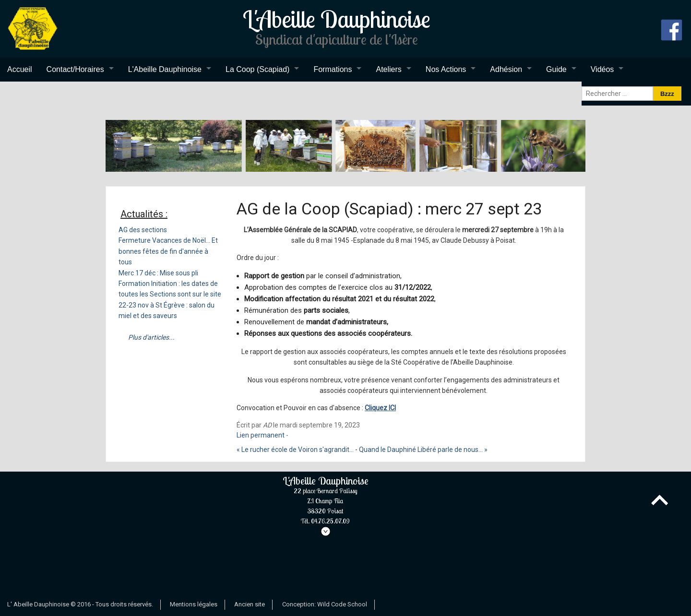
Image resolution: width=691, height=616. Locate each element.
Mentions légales (194, 604)
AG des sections (143, 230)
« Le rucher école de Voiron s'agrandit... (295, 450)
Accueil (20, 69)
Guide (556, 69)
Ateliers (388, 69)
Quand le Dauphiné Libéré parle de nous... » (423, 450)
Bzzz (667, 94)
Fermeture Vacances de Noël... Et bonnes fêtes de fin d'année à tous (168, 251)
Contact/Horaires (75, 69)
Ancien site (250, 604)
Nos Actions (446, 69)
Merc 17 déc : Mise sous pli (158, 273)
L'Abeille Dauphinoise (165, 69)
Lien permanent (261, 435)
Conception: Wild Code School (325, 604)
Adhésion (506, 69)
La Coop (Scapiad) (257, 69)
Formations (333, 69)
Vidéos (602, 69)
